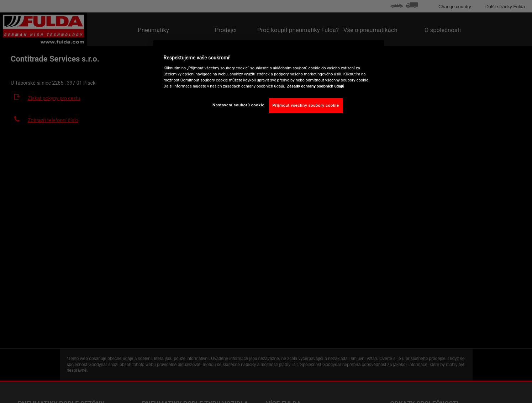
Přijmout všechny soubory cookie (306, 105)
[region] (269, 82)
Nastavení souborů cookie (238, 105)
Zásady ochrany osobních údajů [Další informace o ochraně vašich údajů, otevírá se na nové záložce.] (315, 86)
